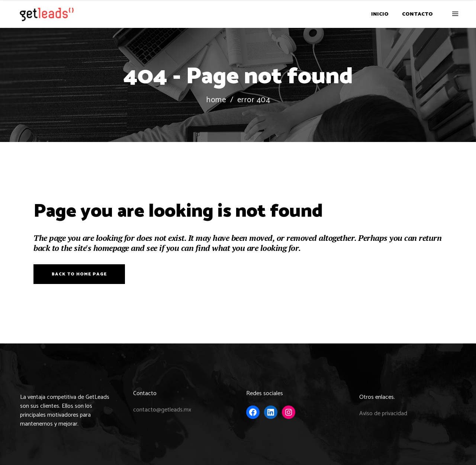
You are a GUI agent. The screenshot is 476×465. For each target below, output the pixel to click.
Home (216, 100)
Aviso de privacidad (383, 414)
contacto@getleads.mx (162, 410)
